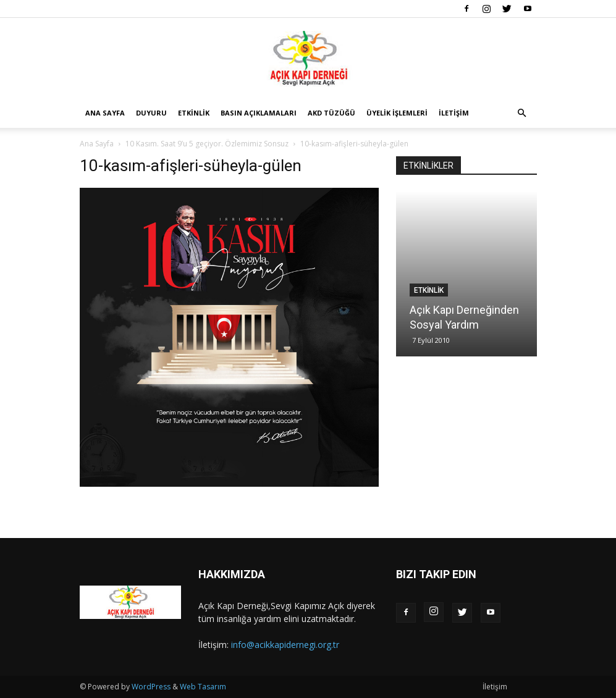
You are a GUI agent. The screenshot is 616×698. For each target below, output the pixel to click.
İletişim (454, 113)
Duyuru (151, 113)
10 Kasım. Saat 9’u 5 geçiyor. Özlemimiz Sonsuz (207, 144)
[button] (522, 113)
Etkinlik (194, 113)
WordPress (151, 687)
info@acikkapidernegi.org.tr (285, 645)
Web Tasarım (203, 687)
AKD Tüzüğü (331, 113)
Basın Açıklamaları (259, 113)
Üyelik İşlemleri (397, 113)
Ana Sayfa (105, 113)
